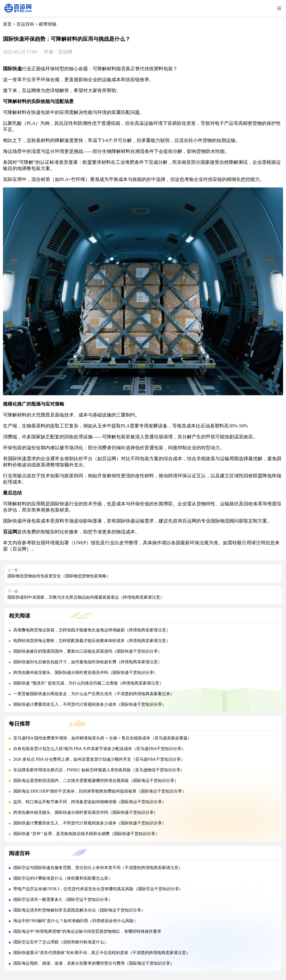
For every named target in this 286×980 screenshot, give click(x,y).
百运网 (109, 459)
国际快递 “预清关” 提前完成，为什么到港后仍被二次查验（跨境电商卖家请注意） (88, 683)
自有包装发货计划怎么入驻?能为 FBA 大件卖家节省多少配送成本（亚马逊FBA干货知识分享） (100, 749)
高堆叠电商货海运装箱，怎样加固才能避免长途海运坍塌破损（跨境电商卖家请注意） (92, 630)
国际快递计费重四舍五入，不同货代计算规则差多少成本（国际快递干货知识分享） (90, 704)
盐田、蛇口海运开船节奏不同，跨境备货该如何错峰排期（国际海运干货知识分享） (90, 802)
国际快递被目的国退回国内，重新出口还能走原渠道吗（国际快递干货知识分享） (88, 651)
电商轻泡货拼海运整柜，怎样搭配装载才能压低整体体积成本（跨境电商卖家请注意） (92, 641)
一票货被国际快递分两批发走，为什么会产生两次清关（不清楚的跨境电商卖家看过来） (94, 694)
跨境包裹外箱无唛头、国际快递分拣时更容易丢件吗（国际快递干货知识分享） (86, 673)
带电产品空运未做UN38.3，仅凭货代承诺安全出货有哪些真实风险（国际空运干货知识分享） (98, 889)
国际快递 (12, 69)
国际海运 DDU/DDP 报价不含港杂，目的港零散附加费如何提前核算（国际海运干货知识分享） (100, 791)
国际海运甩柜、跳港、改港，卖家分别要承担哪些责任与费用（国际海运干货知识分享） (94, 963)
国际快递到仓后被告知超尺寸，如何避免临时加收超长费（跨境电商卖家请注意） (88, 662)
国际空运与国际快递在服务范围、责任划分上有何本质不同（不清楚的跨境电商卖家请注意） (98, 868)
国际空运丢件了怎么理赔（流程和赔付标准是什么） (61, 942)
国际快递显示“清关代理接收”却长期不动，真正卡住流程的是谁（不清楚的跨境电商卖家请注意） (102, 953)
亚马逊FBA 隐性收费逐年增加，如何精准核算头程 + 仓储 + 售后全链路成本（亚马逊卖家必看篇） (103, 738)
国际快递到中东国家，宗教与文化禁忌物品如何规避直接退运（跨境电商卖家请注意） (86, 597)
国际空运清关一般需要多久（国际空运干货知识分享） (63, 900)
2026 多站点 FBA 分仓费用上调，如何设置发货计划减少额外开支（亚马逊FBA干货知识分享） (99, 759)
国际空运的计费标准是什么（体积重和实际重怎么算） (63, 878)
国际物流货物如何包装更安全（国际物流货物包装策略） (59, 576)
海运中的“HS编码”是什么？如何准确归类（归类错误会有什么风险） (75, 921)
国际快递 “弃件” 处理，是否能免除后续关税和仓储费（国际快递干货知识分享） (86, 834)
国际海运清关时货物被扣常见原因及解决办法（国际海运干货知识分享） (79, 910)
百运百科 (25, 24)
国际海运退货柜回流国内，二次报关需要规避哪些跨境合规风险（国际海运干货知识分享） (96, 781)
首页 (7, 24)
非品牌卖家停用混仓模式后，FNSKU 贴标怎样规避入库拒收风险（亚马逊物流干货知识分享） (99, 770)
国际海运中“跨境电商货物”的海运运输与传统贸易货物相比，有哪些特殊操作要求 (87, 931)
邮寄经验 (48, 24)
